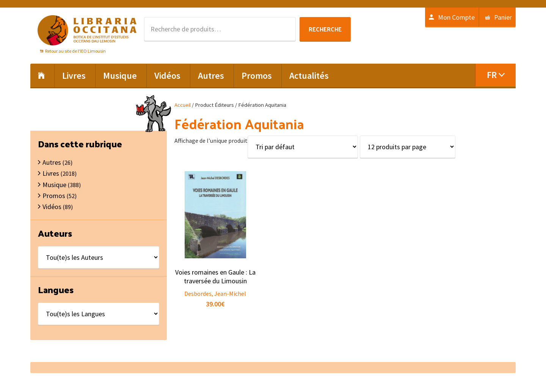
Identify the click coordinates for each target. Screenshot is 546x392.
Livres (51, 173)
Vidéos (52, 207)
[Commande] (303, 147)
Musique (54, 185)
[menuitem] (495, 75)
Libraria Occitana (87, 30)
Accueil (183, 105)
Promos (54, 196)
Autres (52, 162)
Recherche (325, 29)
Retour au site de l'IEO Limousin (75, 51)
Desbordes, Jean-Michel (215, 294)
